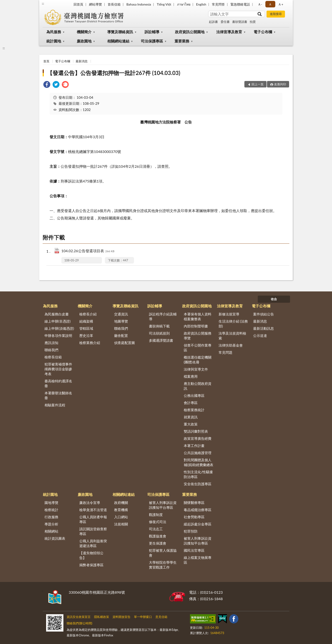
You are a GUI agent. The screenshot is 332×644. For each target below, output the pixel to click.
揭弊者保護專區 (91, 565)
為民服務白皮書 (57, 314)
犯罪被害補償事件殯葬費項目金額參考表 (58, 369)
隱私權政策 (102, 617)
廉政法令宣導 (90, 503)
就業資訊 (191, 417)
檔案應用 (191, 376)
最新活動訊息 (264, 328)
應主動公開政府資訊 (198, 386)
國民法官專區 (194, 550)
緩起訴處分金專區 (198, 524)
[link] (47, 85)
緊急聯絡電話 (240, 4)
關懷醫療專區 (194, 503)
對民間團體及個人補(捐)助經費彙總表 (199, 462)
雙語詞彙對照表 (196, 431)
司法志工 (156, 529)
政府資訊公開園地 (190, 32)
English (201, 4)
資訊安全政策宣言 (79, 617)
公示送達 (260, 335)
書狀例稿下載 (159, 326)
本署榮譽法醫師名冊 (58, 395)
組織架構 (86, 321)
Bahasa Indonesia (139, 4)
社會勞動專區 (194, 517)
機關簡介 (84, 32)
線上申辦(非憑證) (58, 321)
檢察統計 (51, 510)
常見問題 (225, 352)
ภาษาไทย (184, 4)
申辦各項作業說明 (58, 335)
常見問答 (218, 4)
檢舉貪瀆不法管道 (93, 510)
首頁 (46, 61)
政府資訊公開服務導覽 (198, 336)
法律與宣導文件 (196, 369)
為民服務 (54, 32)
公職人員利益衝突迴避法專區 (93, 543)
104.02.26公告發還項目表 (88, 251)
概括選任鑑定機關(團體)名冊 (198, 360)
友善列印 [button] (280, 84)
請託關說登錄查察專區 (93, 531)
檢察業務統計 (194, 410)
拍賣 (253, 22)
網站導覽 (95, 4)
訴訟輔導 (152, 32)
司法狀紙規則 (159, 333)
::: (43, 3)
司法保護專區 (152, 41)
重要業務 (182, 41)
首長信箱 (114, 4)
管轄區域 (86, 328)
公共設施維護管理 (198, 453)
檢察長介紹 (88, 314)
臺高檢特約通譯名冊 (58, 383)
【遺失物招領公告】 (91, 555)
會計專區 (191, 403)
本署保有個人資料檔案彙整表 (198, 316)
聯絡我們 (51, 350)
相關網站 (51, 531)
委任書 (225, 22)
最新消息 (82, 61)
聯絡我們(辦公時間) (79, 623)
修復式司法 (158, 522)
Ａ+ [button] (281, 4)
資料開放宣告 (122, 617)
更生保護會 (158, 543)
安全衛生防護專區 (198, 484)
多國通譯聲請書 (161, 340)
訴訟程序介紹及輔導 (163, 316)
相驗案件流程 (55, 405)
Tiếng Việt (164, 4)
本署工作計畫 (194, 446)
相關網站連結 (118, 41)
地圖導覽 (121, 321)
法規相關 (121, 524)
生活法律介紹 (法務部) (233, 324)
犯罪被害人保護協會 (163, 553)
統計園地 (54, 41)
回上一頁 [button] (258, 84)
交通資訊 (121, 314)
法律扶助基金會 (231, 345)
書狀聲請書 (240, 22)
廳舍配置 (121, 335)
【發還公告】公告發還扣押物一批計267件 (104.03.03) (114, 73)
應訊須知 (51, 343)
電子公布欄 (263, 32)
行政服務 (51, 517)
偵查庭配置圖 (125, 343)
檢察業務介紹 (90, 343)
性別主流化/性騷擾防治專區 (198, 474)
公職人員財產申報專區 (93, 519)
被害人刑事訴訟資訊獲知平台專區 (163, 505)
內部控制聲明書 (196, 326)
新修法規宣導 (229, 314)
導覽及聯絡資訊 (120, 32)
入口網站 (121, 517)
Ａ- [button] (260, 4)
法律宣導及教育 (229, 32)
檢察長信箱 (53, 357)
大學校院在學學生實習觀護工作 (163, 565)
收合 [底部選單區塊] (274, 299)
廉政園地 (84, 41)
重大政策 (191, 424)
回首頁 (78, 4)
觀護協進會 (158, 536)
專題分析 (51, 524)
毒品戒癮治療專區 (198, 510)
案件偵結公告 (264, 314)
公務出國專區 (194, 395)
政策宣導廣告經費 (198, 438)
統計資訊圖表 (55, 538)
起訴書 (213, 22)
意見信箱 (161, 617)
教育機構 (121, 510)
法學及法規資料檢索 (232, 336)
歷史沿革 (86, 335)
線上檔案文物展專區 (198, 560)
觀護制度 (156, 515)
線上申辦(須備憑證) (59, 328)
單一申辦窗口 (143, 617)
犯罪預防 (191, 531)
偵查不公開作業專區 (198, 348)
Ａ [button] (270, 4)
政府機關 (121, 503)
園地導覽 (51, 503)
